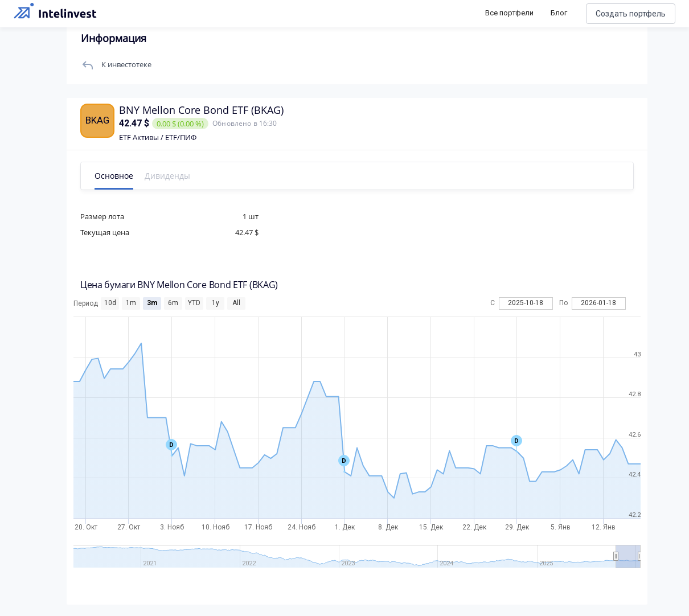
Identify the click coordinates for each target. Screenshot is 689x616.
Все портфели (509, 13)
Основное (118, 176)
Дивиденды (172, 176)
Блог (559, 13)
